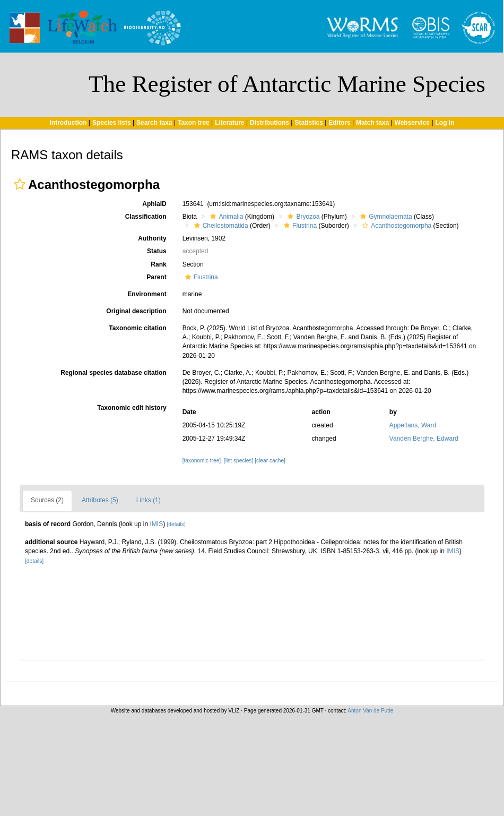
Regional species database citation (113, 373)
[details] (176, 524)
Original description (136, 311)
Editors (339, 123)
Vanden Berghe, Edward (424, 439)
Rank (158, 264)
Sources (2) (47, 500)
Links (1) (149, 500)
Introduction (68, 123)
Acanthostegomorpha (396, 226)
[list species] (238, 461)
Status (157, 251)
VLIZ (234, 711)
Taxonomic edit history (132, 408)
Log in (445, 123)
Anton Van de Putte (370, 711)
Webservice (412, 123)
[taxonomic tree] (202, 461)
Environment (147, 294)
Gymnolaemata (385, 217)
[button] (20, 184)
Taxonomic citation (137, 328)
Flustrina (299, 226)
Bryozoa (302, 217)
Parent (156, 277)
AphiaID (154, 204)
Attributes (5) (100, 500)
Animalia (225, 217)
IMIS (156, 524)
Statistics (309, 123)
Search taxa (154, 123)
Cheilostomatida (220, 226)
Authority (152, 238)
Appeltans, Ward (413, 425)
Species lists (112, 123)
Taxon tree (194, 123)
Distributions (270, 123)
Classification (146, 217)
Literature (229, 123)
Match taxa (372, 123)
